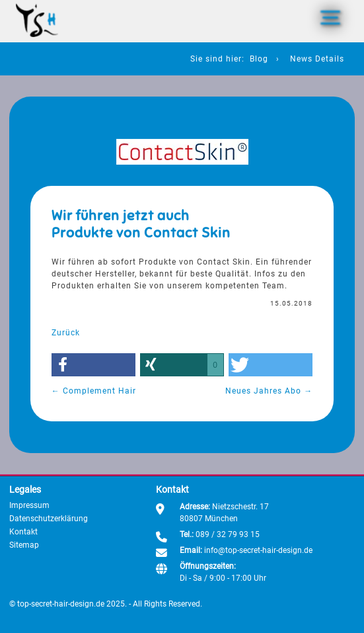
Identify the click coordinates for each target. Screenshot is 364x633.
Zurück (66, 333)
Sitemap (24, 545)
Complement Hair (94, 391)
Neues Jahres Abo (269, 391)
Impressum (29, 505)
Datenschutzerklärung (49, 519)
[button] (93, 365)
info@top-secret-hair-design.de (258, 550)
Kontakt (23, 532)
